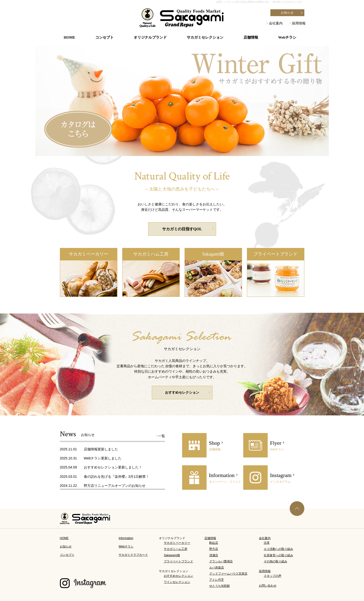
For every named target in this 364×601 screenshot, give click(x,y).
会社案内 (276, 23)
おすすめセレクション (182, 393)
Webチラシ (287, 37)
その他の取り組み (276, 561)
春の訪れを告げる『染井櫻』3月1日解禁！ (117, 477)
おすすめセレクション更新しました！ (113, 467)
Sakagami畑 (213, 254)
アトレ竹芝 (217, 580)
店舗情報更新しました (101, 449)
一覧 (162, 436)
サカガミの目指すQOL (182, 229)
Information (126, 538)
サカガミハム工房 (151, 254)
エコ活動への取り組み (278, 549)
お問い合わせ (268, 586)
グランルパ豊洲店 (221, 561)
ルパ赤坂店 (217, 568)
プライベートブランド (276, 254)
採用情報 (299, 23)
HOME (70, 37)
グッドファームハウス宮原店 (228, 574)
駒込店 (214, 543)
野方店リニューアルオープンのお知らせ (115, 486)
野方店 (214, 549)
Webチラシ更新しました (103, 458)
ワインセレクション (177, 582)
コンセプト (105, 37)
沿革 (267, 543)
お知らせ (287, 13)
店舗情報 (210, 538)
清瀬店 (214, 555)
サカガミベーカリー (88, 254)
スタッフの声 (273, 576)
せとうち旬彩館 (220, 586)
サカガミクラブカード (133, 555)
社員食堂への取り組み (278, 555)
